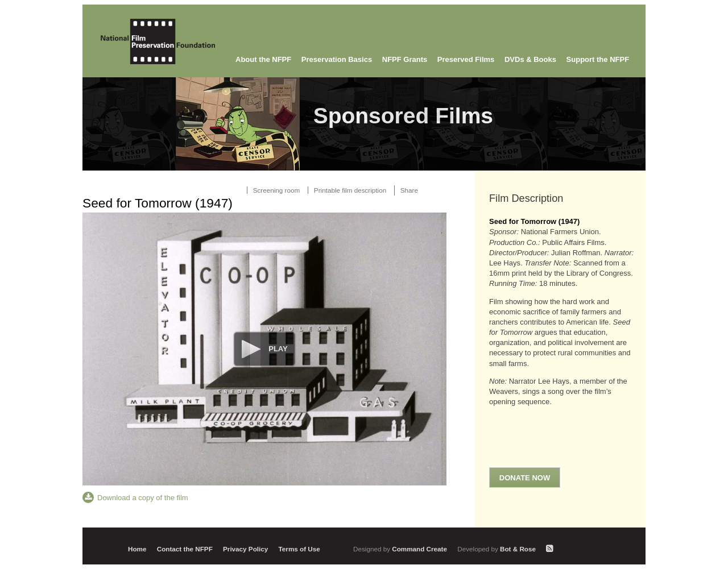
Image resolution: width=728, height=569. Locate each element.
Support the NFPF (598, 59)
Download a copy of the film (143, 498)
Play (278, 349)
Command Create (401, 549)
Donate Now (525, 478)
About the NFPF (263, 59)
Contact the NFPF (185, 549)
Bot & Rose (497, 549)
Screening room (277, 190)
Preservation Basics (337, 59)
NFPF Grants (405, 59)
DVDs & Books (530, 59)
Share (409, 190)
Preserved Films (466, 59)
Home (137, 549)
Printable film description (350, 190)
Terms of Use (299, 549)
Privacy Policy (245, 549)
